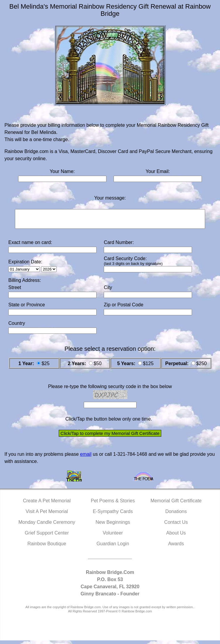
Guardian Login (113, 547)
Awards (176, 547)
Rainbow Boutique (47, 547)
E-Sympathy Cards (113, 515)
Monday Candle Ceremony (47, 526)
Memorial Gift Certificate (176, 504)
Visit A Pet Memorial (47, 515)
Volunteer (113, 536)
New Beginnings (113, 526)
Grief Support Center (47, 536)
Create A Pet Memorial (47, 504)
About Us (176, 536)
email (86, 458)
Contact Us (176, 526)
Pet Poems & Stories (113, 504)
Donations (176, 515)
